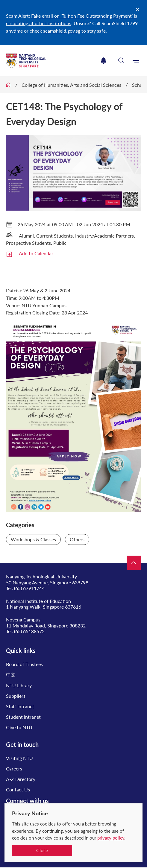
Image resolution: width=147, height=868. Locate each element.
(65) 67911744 (29, 588)
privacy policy (111, 838)
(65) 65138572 (29, 631)
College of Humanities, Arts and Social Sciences (71, 85)
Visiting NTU (19, 758)
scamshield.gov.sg (62, 31)
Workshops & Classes (33, 539)
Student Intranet (23, 717)
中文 (11, 675)
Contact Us (18, 789)
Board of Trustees (24, 664)
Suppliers (16, 696)
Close (42, 850)
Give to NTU (19, 727)
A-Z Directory (21, 779)
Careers (14, 769)
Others (77, 539)
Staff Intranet (20, 706)
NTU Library (19, 685)
